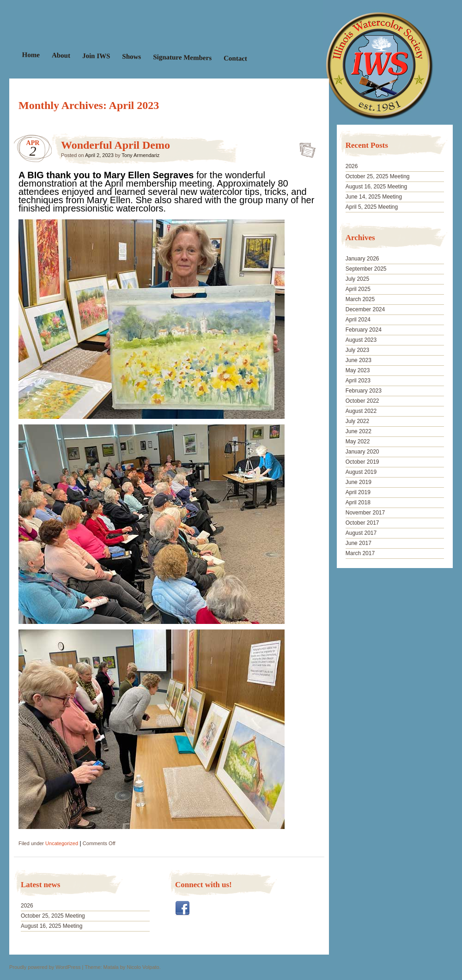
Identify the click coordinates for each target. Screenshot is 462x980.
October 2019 (362, 462)
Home (31, 55)
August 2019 (361, 472)
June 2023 (359, 360)
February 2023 (364, 391)
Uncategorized (62, 843)
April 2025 (358, 289)
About (61, 55)
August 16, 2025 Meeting (52, 926)
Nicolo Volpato (143, 967)
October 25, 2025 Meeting (53, 916)
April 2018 (358, 502)
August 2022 (361, 411)
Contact (235, 58)
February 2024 (364, 330)
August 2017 (361, 533)
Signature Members (182, 57)
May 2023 (358, 370)
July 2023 (357, 350)
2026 (27, 906)
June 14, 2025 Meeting (374, 197)
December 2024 (365, 309)
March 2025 (360, 299)
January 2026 (362, 259)
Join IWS (96, 56)
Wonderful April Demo (115, 145)
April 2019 (358, 492)
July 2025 (357, 279)
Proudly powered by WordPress (45, 967)
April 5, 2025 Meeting (372, 207)
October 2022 (362, 401)
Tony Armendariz (140, 155)
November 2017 (365, 513)
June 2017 (359, 543)
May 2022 (358, 442)
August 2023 (361, 340)
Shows (131, 57)
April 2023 (358, 381)
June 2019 (359, 482)
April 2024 (358, 320)
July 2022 (357, 421)
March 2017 (360, 553)
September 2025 (366, 269)
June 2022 (359, 431)
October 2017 (362, 523)
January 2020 (362, 452)
